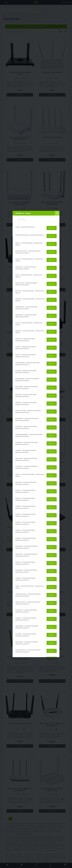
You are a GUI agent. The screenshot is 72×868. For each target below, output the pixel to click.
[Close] (57, 213)
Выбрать (52, 228)
